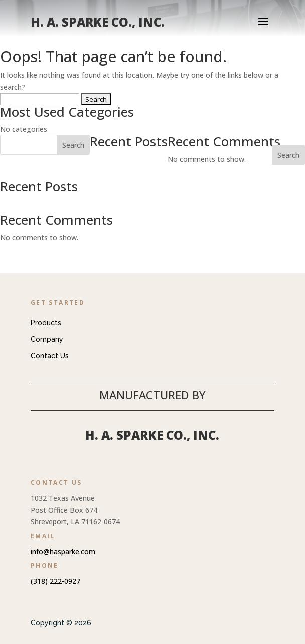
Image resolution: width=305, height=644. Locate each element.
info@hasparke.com (63, 552)
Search (288, 155)
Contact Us (50, 356)
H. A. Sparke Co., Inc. (152, 435)
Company (47, 339)
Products (46, 323)
